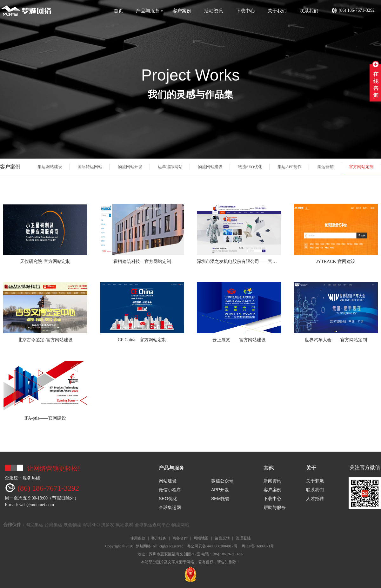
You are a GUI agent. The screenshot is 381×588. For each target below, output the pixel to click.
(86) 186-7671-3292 (353, 11)
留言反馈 (222, 538)
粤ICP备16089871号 (258, 546)
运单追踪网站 (170, 167)
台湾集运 (53, 525)
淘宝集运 (34, 525)
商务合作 (180, 538)
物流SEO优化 (250, 167)
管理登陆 (243, 538)
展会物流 (72, 525)
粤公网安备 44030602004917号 (212, 546)
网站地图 (201, 538)
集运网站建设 (50, 167)
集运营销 (325, 167)
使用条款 (138, 538)
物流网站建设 (210, 167)
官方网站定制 (361, 167)
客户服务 (159, 538)
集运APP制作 (290, 167)
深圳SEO (91, 525)
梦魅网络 (143, 546)
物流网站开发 (130, 167)
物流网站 (180, 525)
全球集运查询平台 (152, 525)
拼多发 (108, 525)
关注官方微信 (365, 467)
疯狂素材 (124, 525)
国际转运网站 (90, 167)
